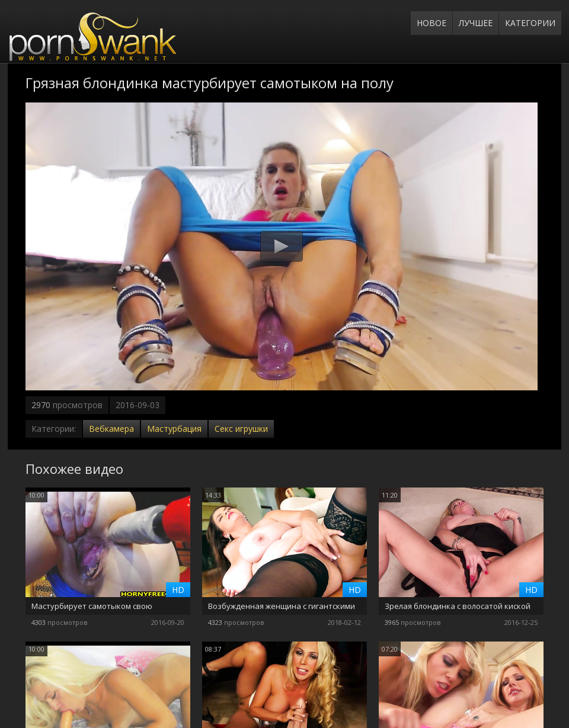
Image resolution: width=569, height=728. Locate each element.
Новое (431, 23)
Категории (530, 23)
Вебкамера (111, 429)
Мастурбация (174, 429)
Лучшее (476, 23)
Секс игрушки (241, 429)
